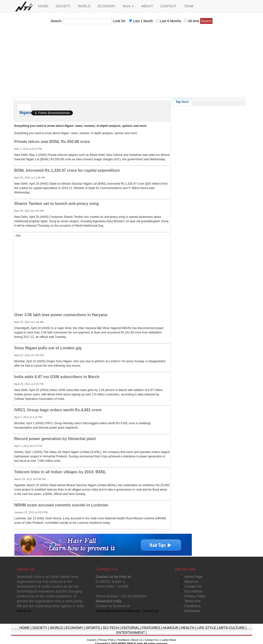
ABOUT (147, 6)
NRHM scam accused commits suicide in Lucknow (61, 505)
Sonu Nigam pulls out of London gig (48, 348)
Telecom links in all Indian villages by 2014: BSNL (60, 472)
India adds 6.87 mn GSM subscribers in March (57, 377)
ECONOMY (107, 6)
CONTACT (169, 6)
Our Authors (193, 591)
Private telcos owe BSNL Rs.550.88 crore (52, 142)
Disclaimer (192, 611)
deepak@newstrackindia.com (118, 611)
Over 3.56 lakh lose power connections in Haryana (61, 315)
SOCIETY (63, 6)
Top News (182, 102)
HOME (43, 6)
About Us (191, 582)
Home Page (193, 577)
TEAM (189, 6)
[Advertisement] (132, 62)
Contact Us (193, 586)
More (128, 6)
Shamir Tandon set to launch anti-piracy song (57, 204)
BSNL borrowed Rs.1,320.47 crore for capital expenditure (67, 170)
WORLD (84, 6)
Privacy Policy (195, 596)
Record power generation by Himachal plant (55, 439)
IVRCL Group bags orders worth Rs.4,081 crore (58, 410)
